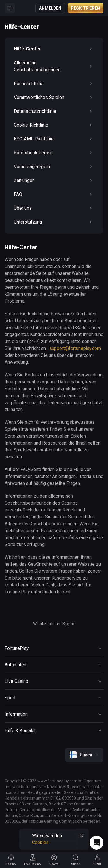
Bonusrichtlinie (54, 84)
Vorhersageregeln (54, 167)
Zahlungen (54, 181)
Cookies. (41, 842)
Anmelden (50, 8)
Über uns (54, 208)
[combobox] (84, 755)
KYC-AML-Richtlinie (54, 139)
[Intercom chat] (96, 843)
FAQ (54, 194)
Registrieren (86, 8)
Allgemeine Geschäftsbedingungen (54, 66)
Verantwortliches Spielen (54, 98)
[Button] (10, 8)
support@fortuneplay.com (75, 348)
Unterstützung (54, 222)
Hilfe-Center (54, 49)
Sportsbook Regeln (54, 153)
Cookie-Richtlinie (54, 125)
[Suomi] (84, 755)
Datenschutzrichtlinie (54, 111)
